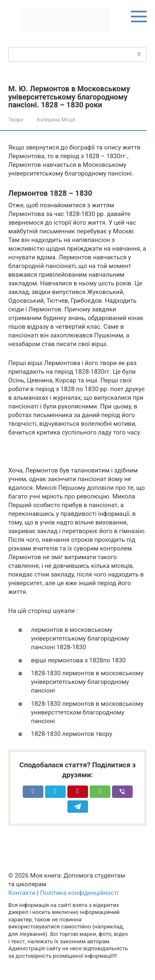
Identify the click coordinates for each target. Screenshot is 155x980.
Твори (16, 120)
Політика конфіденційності (79, 893)
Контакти (22, 893)
